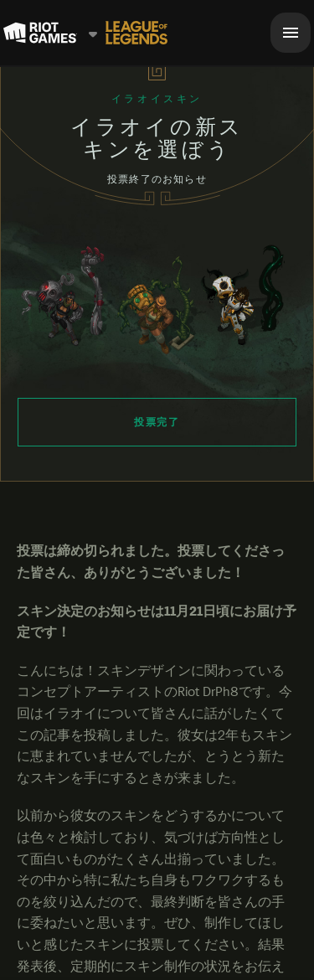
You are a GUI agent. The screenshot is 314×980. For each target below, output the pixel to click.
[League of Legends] (136, 33)
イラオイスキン (157, 99)
